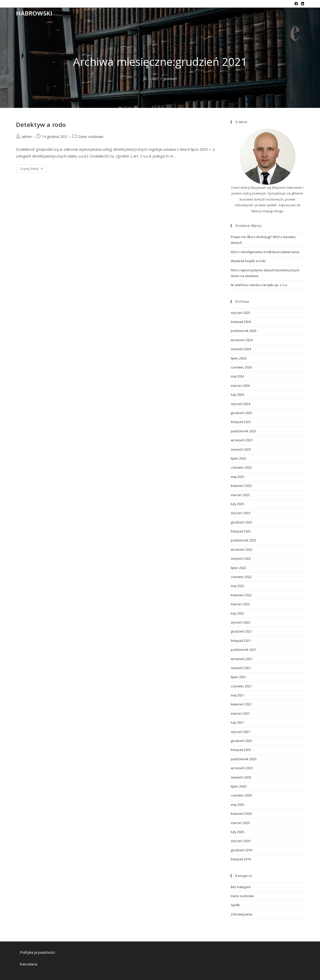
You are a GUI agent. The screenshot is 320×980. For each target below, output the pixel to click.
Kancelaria (28, 964)
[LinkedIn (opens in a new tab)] (302, 4)
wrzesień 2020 (242, 768)
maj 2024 (237, 376)
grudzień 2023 (241, 413)
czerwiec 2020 (241, 795)
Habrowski (34, 13)
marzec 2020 (240, 823)
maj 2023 (237, 477)
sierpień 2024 (241, 349)
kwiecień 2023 (241, 486)
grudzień (170, 79)
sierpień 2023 (241, 449)
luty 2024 (237, 395)
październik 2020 (243, 759)
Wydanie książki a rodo (248, 261)
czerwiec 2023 (241, 467)
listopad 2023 (241, 422)
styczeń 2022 (240, 622)
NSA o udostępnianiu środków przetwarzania (265, 252)
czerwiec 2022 (241, 577)
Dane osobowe (91, 137)
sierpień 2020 (241, 777)
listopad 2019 (241, 859)
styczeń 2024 (240, 404)
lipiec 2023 (238, 458)
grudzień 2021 (241, 631)
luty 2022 (237, 613)
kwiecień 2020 (241, 814)
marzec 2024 (240, 385)
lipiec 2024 (238, 358)
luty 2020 (237, 832)
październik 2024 (243, 331)
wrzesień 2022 (242, 549)
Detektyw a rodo (41, 125)
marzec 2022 (240, 604)
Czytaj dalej (34, 169)
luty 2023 (237, 504)
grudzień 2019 (241, 850)
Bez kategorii (241, 887)
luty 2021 (237, 722)
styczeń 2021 (240, 732)
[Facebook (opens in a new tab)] (296, 4)
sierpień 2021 (241, 668)
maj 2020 (237, 805)
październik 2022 (243, 540)
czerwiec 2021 (241, 686)
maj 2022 (237, 586)
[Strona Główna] (145, 79)
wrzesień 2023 (242, 440)
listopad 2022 (241, 531)
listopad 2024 (241, 322)
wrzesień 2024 (242, 340)
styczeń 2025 (240, 313)
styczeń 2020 (240, 841)
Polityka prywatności (37, 952)
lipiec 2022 (238, 568)
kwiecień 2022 (241, 595)
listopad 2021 (241, 641)
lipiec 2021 (238, 677)
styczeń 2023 (240, 513)
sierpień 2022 (241, 558)
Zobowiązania (241, 914)
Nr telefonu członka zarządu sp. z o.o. (259, 285)
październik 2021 (243, 650)
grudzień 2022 (241, 522)
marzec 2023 (240, 495)
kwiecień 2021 (241, 704)
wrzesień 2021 (242, 659)
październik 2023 (243, 431)
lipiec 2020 (238, 786)
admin (27, 137)
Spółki (235, 905)
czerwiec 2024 (241, 367)
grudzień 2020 (241, 741)
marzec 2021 (240, 713)
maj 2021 (237, 695)
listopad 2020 (241, 750)
